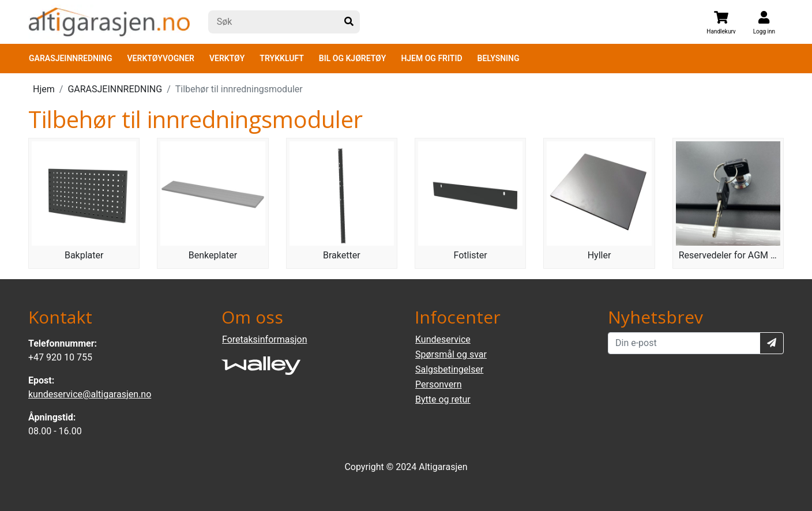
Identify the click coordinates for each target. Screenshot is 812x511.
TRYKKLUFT (281, 58)
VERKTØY (227, 58)
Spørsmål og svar (451, 354)
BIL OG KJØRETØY (353, 58)
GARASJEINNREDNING (71, 58)
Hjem (44, 89)
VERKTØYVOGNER (161, 58)
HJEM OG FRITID (431, 58)
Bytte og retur (443, 399)
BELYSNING (499, 58)
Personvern (439, 384)
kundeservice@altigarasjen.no (90, 394)
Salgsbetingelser (449, 369)
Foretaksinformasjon (264, 339)
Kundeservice (443, 339)
